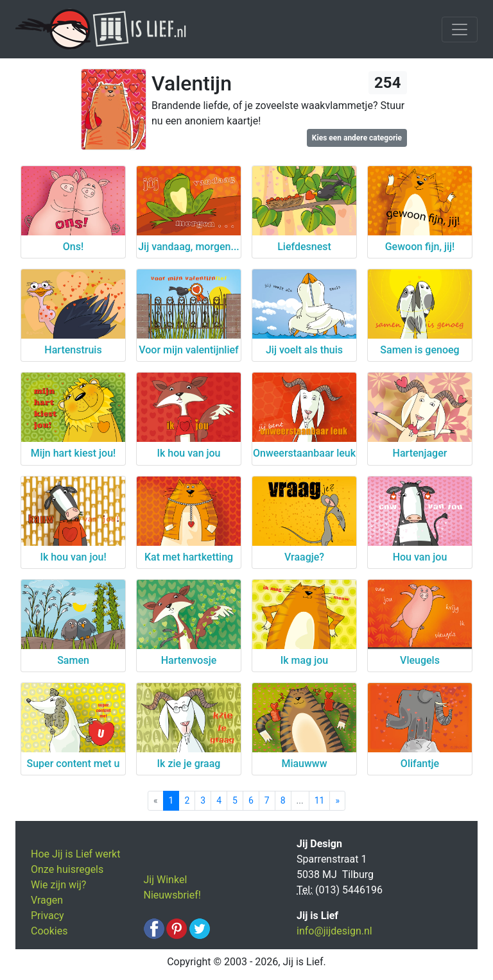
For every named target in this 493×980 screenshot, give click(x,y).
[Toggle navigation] (460, 30)
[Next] (337, 801)
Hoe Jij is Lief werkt (75, 854)
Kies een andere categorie (357, 138)
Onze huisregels (67, 869)
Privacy (48, 916)
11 (320, 800)
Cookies (49, 931)
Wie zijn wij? (58, 885)
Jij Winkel (166, 880)
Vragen (47, 900)
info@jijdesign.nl (334, 931)
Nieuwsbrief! (172, 895)
